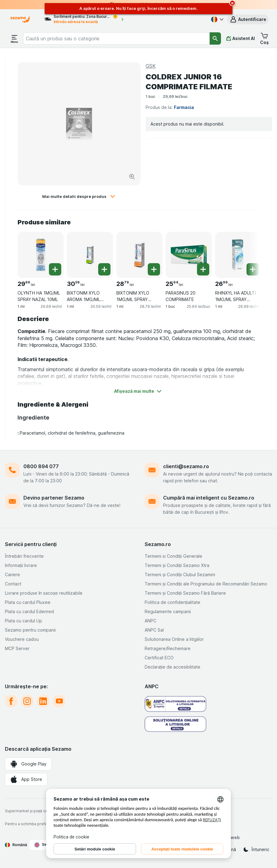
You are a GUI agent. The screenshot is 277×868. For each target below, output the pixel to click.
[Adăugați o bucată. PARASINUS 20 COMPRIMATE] (203, 269)
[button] (248, 19)
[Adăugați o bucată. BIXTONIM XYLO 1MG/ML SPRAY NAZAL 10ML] (154, 269)
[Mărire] (132, 177)
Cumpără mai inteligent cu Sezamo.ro (209, 498)
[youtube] (59, 701)
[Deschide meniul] (14, 38)
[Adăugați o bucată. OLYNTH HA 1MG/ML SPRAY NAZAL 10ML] (55, 269)
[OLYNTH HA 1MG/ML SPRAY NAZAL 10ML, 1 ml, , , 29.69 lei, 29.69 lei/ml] (41, 255)
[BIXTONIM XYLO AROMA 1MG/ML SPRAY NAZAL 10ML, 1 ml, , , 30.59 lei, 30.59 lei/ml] (90, 255)
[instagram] (27, 701)
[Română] (217, 19)
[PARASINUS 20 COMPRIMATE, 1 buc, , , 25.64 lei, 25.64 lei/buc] (189, 255)
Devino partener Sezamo (54, 498)
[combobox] (116, 38)
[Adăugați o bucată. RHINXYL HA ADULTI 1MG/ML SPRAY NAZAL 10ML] (253, 269)
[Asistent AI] (241, 38)
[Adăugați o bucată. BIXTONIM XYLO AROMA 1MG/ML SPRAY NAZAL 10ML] (104, 269)
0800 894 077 (41, 466)
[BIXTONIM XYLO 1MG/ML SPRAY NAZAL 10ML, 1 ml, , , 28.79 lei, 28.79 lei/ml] (139, 255)
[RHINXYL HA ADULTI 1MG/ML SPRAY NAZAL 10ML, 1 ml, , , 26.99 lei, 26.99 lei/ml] (238, 255)
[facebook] (11, 701)
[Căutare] (215, 38)
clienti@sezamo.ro (186, 466)
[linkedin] (43, 701)
